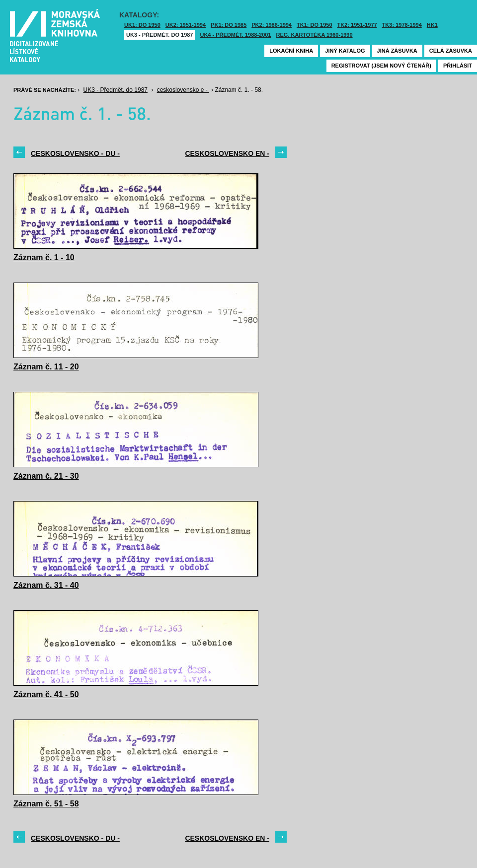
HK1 (432, 25)
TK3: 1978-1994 (402, 25)
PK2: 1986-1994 (272, 25)
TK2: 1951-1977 (357, 25)
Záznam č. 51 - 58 (46, 804)
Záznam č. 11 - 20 (46, 367)
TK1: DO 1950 (315, 25)
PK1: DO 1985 (229, 25)
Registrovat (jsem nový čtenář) (381, 66)
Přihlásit (458, 66)
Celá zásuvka (451, 51)
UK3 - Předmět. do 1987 (159, 35)
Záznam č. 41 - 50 (46, 694)
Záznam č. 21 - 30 (46, 476)
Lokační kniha (291, 51)
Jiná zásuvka (397, 51)
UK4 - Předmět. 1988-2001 (235, 35)
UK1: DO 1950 (142, 25)
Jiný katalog (345, 51)
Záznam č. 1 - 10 (44, 257)
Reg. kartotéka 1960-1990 (315, 35)
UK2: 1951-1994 (186, 25)
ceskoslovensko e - (183, 90)
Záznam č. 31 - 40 (46, 585)
